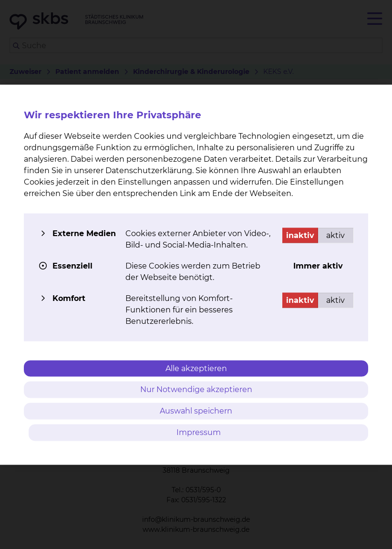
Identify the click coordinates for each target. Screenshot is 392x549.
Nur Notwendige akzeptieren (196, 389)
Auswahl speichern (196, 411)
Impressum (199, 432)
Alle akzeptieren (196, 368)
